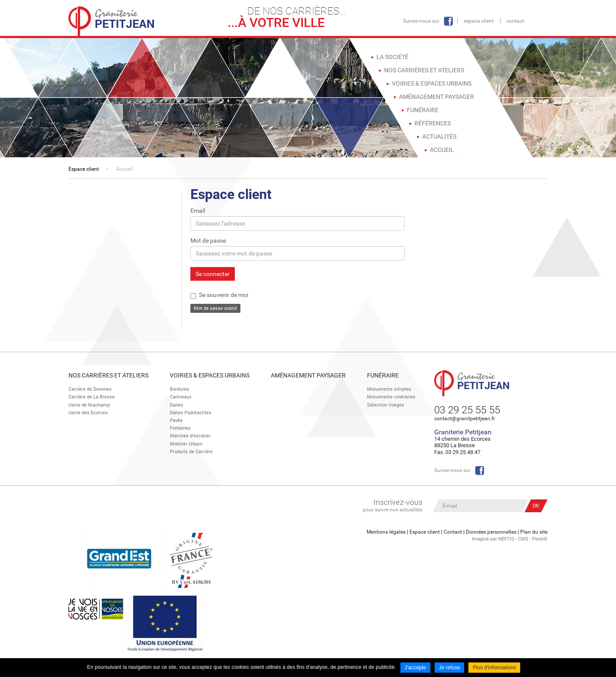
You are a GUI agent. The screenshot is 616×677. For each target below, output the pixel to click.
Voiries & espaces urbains (210, 375)
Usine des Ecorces (88, 413)
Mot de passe (208, 241)
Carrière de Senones (90, 389)
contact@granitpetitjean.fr (465, 419)
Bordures (179, 389)
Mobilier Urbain (186, 444)
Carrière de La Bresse (92, 397)
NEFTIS (506, 539)
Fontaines (180, 428)
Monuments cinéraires (391, 397)
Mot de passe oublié (215, 308)
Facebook (448, 21)
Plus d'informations (494, 668)
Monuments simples (389, 389)
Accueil (124, 169)
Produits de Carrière (191, 452)
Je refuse (449, 668)
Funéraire (383, 375)
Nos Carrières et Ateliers (108, 375)
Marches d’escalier (190, 436)
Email (198, 211)
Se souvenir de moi (224, 295)
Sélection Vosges (386, 405)
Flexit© (540, 539)
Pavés (176, 420)
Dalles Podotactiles (191, 413)
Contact (515, 21)
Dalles (176, 405)
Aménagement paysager (308, 375)
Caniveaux (181, 397)
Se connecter (213, 274)
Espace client (479, 21)
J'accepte (415, 668)
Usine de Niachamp (89, 405)
